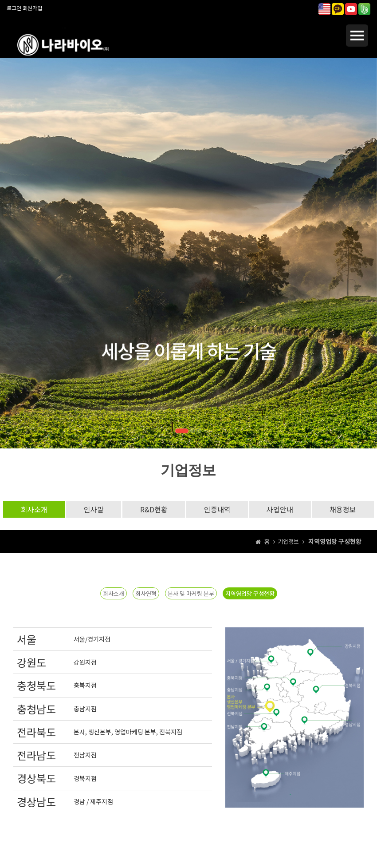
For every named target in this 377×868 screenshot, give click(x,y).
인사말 (93, 509)
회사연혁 (146, 593)
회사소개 (33, 509)
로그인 (14, 8)
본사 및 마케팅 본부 (191, 593)
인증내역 (217, 509)
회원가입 (32, 8)
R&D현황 (153, 509)
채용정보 (344, 509)
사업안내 (281, 509)
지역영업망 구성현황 (250, 593)
